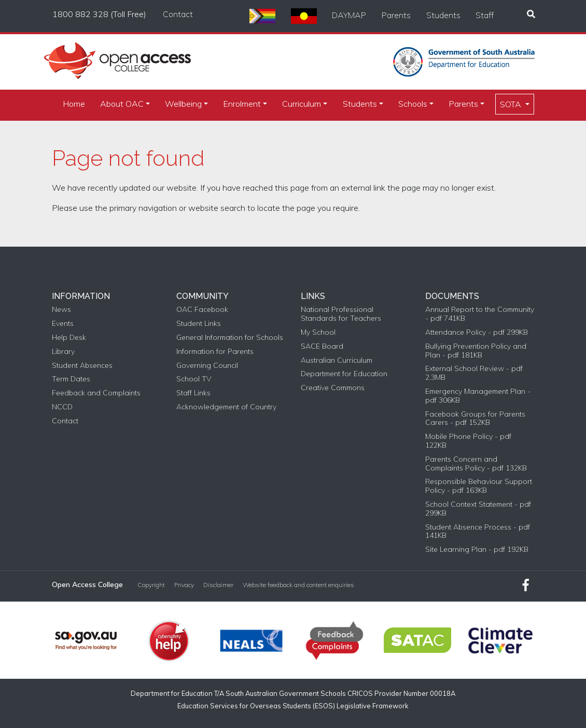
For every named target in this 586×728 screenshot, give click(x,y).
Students (443, 15)
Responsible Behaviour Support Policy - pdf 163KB (479, 486)
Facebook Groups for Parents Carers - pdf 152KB (475, 419)
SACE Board (322, 346)
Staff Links (193, 393)
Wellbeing (183, 104)
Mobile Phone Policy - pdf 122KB (468, 441)
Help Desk (69, 338)
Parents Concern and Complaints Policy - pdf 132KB (476, 464)
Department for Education (344, 374)
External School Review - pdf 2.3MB (474, 373)
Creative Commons (333, 388)
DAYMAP (349, 15)
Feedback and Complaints (96, 393)
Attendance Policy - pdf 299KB (477, 332)
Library (63, 352)
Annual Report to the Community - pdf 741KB (480, 314)
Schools (413, 104)
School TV (194, 379)
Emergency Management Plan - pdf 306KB (478, 396)
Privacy (184, 585)
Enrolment (242, 104)
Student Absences (82, 366)
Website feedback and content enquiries (298, 585)
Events (63, 324)
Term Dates (71, 379)
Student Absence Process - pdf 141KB (478, 532)
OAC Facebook (202, 310)
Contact (178, 14)
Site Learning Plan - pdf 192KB (477, 549)
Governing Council (207, 366)
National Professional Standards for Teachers (341, 314)
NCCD (62, 407)
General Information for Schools (230, 338)
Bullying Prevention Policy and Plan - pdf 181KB (476, 351)
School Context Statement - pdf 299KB (478, 509)
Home (74, 104)
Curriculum (302, 104)
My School (318, 332)
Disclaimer (218, 585)
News (61, 310)
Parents (396, 15)
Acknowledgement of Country (226, 407)
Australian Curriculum (337, 360)
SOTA (512, 104)
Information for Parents (215, 352)
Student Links (199, 324)
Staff (485, 15)
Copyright (151, 585)
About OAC (122, 104)
